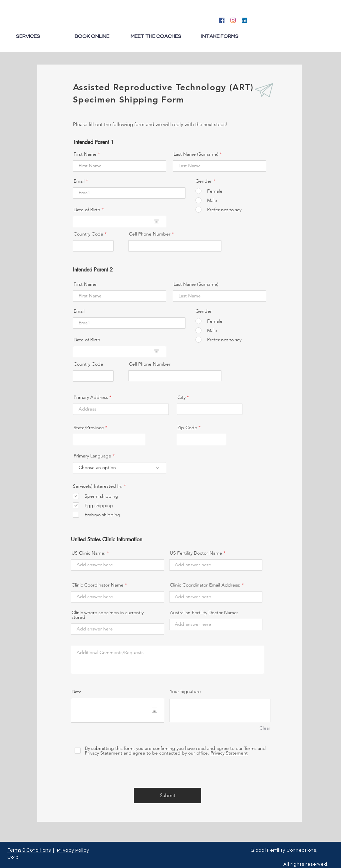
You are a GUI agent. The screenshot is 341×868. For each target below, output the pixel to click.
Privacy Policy (73, 850)
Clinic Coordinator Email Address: (205, 585)
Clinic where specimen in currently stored (108, 615)
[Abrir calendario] (157, 222)
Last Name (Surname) (196, 154)
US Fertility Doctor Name (196, 553)
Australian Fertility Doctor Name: (204, 612)
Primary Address (91, 397)
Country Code (88, 234)
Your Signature (185, 691)
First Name (85, 154)
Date (77, 692)
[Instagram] (233, 20)
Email (79, 181)
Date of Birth (90, 210)
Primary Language (92, 456)
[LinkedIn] (244, 20)
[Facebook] (222, 20)
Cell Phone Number (150, 234)
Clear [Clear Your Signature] (265, 728)
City (181, 397)
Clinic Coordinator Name (98, 585)
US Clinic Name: (89, 553)
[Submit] (168, 795)
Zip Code (187, 428)
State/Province (89, 428)
